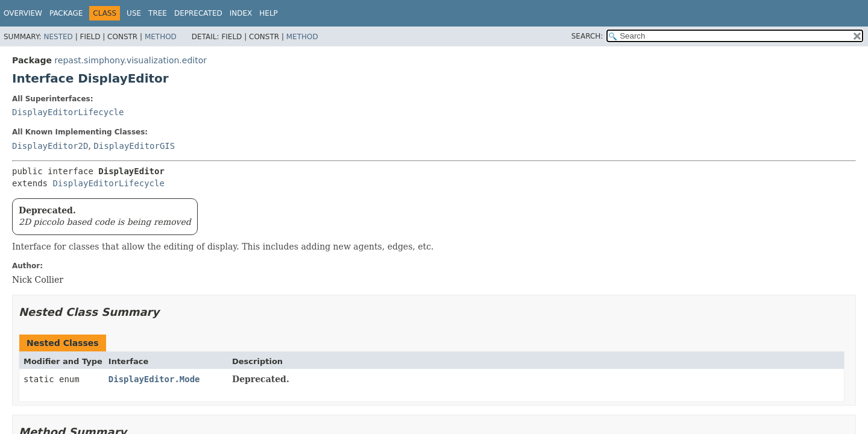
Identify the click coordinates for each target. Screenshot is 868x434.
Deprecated (198, 13)
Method (161, 37)
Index (241, 13)
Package (66, 13)
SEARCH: (587, 36)
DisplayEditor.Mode (154, 379)
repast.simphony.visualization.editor (131, 60)
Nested (58, 37)
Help (269, 13)
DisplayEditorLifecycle (68, 112)
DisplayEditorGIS (134, 146)
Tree (158, 13)
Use (134, 13)
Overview (23, 13)
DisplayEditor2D (50, 146)
